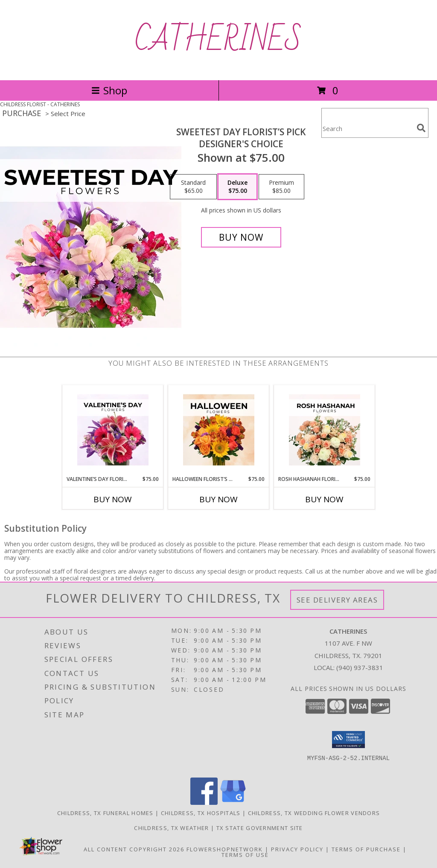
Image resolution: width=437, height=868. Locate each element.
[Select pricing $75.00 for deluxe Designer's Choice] (237, 187)
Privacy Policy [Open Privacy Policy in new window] (297, 849)
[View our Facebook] (204, 802)
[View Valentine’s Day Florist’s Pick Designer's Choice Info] (113, 430)
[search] (421, 128)
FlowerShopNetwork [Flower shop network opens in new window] (225, 849)
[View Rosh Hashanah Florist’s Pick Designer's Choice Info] (325, 430)
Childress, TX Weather (171, 828)
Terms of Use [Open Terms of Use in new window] (245, 855)
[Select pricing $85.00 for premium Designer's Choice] (281, 187)
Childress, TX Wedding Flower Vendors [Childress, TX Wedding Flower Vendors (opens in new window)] (314, 813)
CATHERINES (218, 40)
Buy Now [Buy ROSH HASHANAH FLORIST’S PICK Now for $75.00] (324, 499)
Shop (109, 90)
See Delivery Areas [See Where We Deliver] (337, 600)
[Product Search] (367, 128)
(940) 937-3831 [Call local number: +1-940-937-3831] (360, 667)
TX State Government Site (260, 828)
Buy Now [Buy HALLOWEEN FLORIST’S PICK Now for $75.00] (218, 499)
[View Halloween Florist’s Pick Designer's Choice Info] (219, 430)
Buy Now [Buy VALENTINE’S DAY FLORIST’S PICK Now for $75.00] (113, 499)
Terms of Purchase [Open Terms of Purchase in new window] (366, 849)
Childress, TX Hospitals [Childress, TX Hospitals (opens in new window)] (201, 813)
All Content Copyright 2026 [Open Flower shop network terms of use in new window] (134, 849)
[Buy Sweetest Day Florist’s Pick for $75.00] (241, 237)
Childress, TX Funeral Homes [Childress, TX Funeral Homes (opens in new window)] (105, 813)
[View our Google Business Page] (233, 802)
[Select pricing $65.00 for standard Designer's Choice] (193, 187)
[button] (348, 740)
